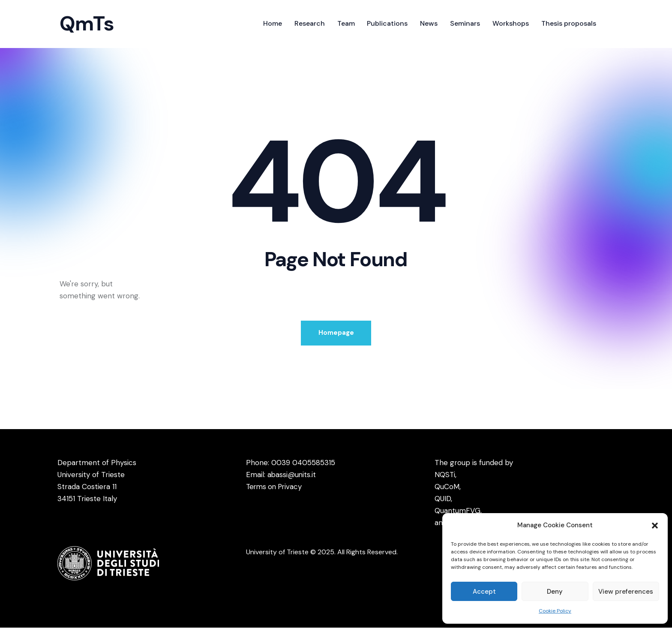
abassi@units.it (292, 475)
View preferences (626, 592)
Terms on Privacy (276, 487)
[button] (655, 526)
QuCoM (447, 487)
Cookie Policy (555, 611)
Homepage (336, 333)
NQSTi (445, 475)
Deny (555, 592)
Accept (484, 592)
